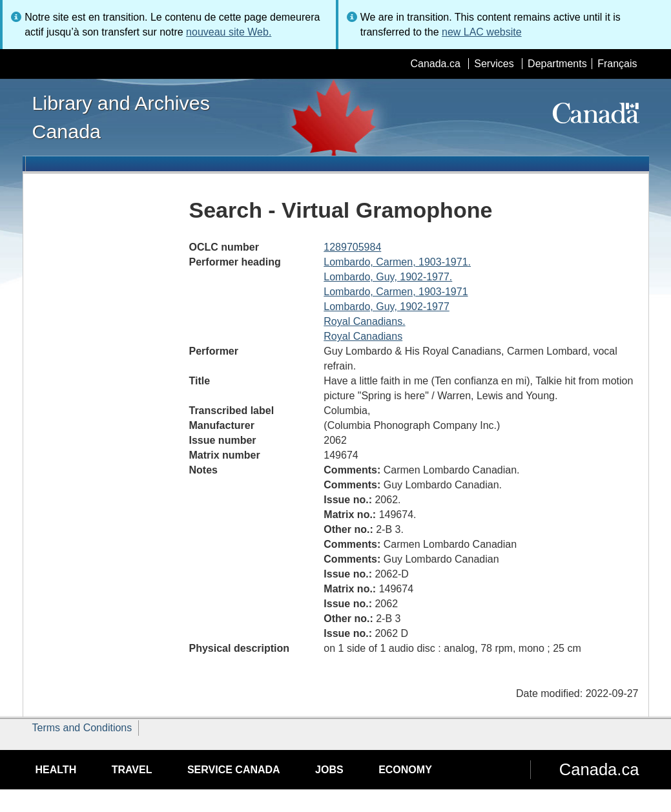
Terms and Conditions (82, 728)
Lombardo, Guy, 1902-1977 (387, 307)
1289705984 (352, 247)
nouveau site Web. (229, 32)
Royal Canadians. (364, 321)
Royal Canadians (363, 336)
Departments (557, 64)
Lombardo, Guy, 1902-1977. (388, 277)
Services (494, 64)
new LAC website (482, 32)
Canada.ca (435, 64)
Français (617, 64)
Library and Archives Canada (121, 117)
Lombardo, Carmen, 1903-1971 (396, 292)
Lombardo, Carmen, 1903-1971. (397, 262)
